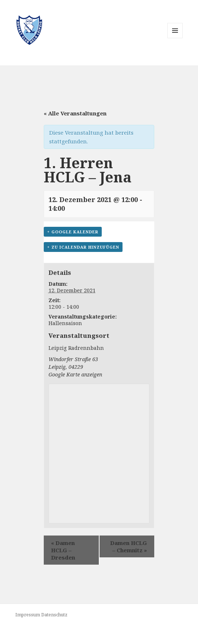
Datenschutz (54, 615)
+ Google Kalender (73, 232)
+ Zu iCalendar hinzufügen (83, 247)
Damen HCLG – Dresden (63, 550)
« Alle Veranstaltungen (75, 113)
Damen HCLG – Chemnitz (129, 546)
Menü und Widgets (175, 38)
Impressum (28, 615)
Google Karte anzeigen (75, 374)
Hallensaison (65, 323)
